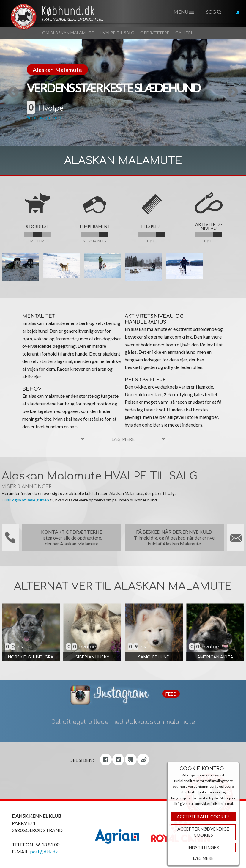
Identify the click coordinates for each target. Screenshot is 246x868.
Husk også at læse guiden (25, 500)
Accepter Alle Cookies (203, 817)
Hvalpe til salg (117, 33)
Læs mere (203, 858)
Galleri (184, 33)
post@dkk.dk (44, 852)
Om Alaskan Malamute (68, 33)
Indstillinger (203, 848)
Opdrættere (155, 33)
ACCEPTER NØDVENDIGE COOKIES (203, 832)
